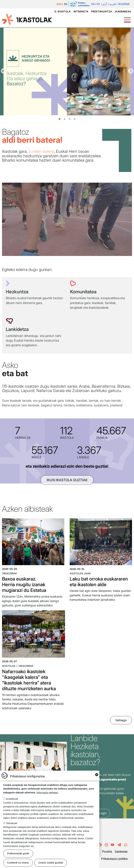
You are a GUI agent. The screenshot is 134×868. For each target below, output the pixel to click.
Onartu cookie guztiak (51, 863)
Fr (98, 4)
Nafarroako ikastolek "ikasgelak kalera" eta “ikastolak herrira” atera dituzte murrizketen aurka (29, 680)
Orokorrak (9, 573)
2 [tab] (64, 119)
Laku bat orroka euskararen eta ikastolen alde (99, 582)
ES (66, 4)
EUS (59, 4)
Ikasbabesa (123, 11)
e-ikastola (63, 11)
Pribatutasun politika (114, 859)
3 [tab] (69, 119)
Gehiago (121, 720)
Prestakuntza (102, 11)
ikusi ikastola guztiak (67, 480)
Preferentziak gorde (18, 853)
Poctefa (107, 852)
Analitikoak (12, 799)
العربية (113, 4)
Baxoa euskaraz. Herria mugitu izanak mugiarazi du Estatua (24, 584)
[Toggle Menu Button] (127, 18)
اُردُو (105, 4)
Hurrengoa (130, 71)
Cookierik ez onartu (18, 863)
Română (124, 4)
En (93, 4)
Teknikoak (12, 823)
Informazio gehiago (47, 792)
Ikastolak (9, 666)
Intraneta (81, 11)
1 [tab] (59, 119)
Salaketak (121, 852)
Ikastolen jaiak (80, 573)
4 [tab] (74, 119)
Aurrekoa (3, 71)
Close (97, 775)
